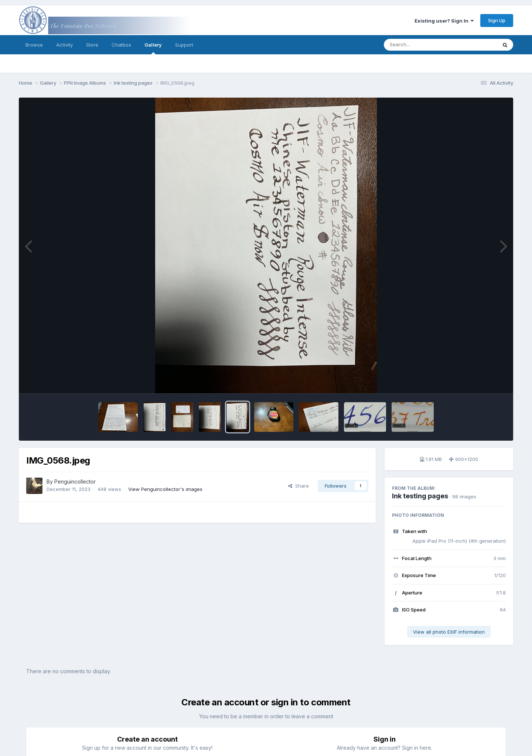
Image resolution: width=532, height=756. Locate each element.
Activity (64, 45)
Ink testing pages (420, 496)
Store (92, 45)
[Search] (420, 45)
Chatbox (121, 45)
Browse (34, 45)
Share (299, 486)
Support (184, 45)
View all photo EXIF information (449, 632)
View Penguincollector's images (165, 489)
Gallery (153, 48)
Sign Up (497, 20)
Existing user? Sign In (444, 21)
